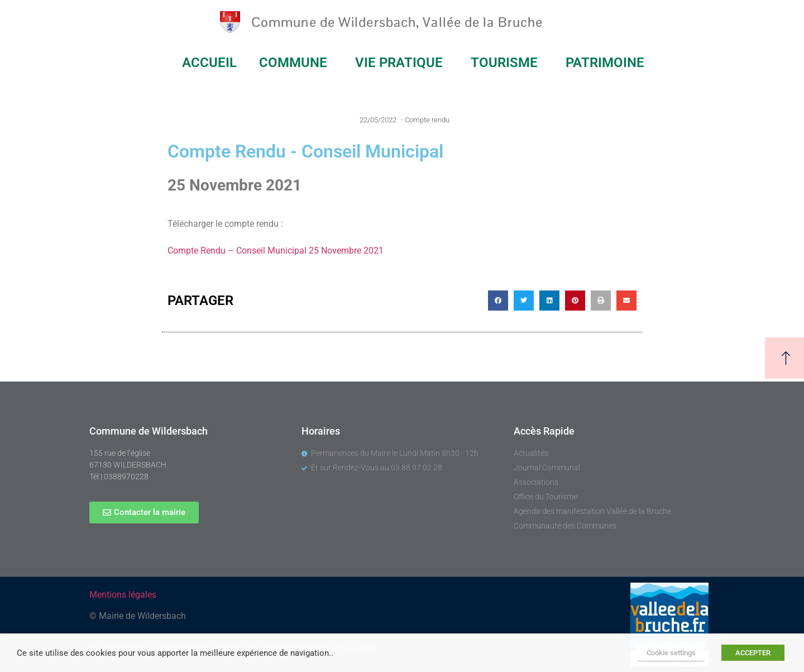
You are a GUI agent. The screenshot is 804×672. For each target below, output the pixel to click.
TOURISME (507, 63)
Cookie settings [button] (671, 653)
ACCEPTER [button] (753, 653)
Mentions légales (123, 595)
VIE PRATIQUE (402, 63)
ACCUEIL (209, 63)
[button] (498, 301)
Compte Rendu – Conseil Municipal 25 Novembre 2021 (276, 251)
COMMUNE (296, 63)
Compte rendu (427, 120)
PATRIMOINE (608, 63)
